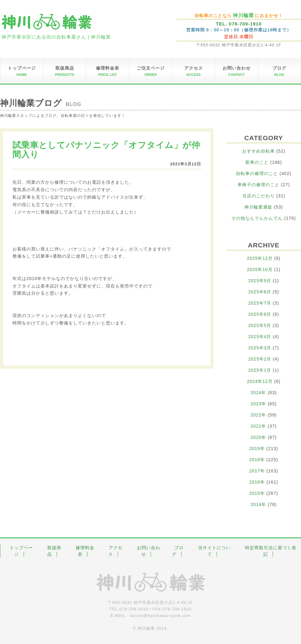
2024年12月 (260, 381)
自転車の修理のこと (257, 173)
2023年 (258, 404)
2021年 (258, 426)
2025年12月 (260, 258)
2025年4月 (260, 337)
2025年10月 (260, 269)
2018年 (257, 460)
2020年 (258, 437)
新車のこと (257, 162)
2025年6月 (260, 314)
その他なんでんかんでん (257, 218)
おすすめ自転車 (259, 151)
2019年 (257, 448)
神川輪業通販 (258, 207)
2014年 (258, 504)
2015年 (257, 493)
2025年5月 (260, 325)
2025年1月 (260, 370)
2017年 (257, 471)
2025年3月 (260, 348)
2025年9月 (260, 281)
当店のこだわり (259, 196)
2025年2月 (260, 359)
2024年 (258, 393)
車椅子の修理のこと (259, 185)
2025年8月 (260, 292)
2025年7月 (260, 303)
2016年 (257, 482)
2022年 (258, 415)
